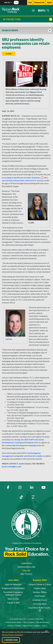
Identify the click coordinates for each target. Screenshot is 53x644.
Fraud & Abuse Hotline (13, 622)
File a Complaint (29, 622)
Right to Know (28, 626)
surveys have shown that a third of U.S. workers (23, 180)
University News (40, 604)
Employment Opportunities (13, 588)
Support (37, 626)
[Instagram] (20, 487)
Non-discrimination (43, 622)
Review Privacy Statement (12, 635)
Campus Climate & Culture (40, 584)
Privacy (11, 626)
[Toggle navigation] (33, 10)
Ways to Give (13, 599)
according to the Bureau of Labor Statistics (23, 178)
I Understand (11, 640)
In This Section (28, 19)
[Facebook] (8, 487)
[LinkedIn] (32, 487)
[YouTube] (44, 487)
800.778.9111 (26, 574)
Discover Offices (40, 592)
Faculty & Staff (13, 603)
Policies (18, 626)
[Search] (47, 10)
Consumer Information (36, 619)
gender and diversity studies (30, 456)
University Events (40, 600)
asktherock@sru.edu (27, 567)
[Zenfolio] (33, 497)
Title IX (44, 626)
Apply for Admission (13, 584)
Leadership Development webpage (21, 445)
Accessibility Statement (18, 619)
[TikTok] (21, 497)
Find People (40, 596)
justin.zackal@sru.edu (12, 466)
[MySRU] (41, 10)
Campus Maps (40, 588)
